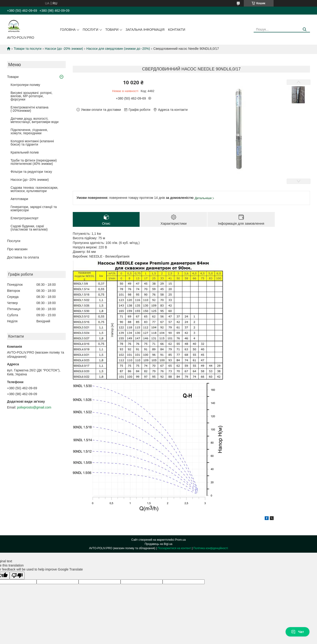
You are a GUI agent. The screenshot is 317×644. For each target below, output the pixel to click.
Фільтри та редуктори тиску (31, 172)
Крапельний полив (25, 152)
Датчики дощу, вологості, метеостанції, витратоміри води (34, 120)
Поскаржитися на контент (174, 548)
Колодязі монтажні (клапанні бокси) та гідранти (32, 143)
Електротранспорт (25, 218)
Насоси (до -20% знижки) (64, 49)
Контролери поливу (25, 85)
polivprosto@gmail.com (34, 407)
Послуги (90, 30)
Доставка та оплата (23, 257)
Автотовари (19, 199)
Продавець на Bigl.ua (158, 544)
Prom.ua (180, 540)
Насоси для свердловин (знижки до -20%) (118, 49)
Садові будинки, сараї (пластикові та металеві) (29, 228)
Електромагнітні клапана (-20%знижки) (29, 109)
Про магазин (17, 249)
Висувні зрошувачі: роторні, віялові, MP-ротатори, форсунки (31, 96)
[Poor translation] (17, 576)
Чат (298, 632)
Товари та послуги (27, 49)
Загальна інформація (145, 30)
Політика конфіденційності (211, 548)
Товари (112, 30)
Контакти (177, 30)
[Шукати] (305, 29)
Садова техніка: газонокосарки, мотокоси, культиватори (34, 189)
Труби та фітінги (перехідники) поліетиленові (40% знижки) (34, 162)
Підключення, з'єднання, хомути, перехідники (29, 131)
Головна (68, 30)
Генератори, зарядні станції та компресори (34, 208)
